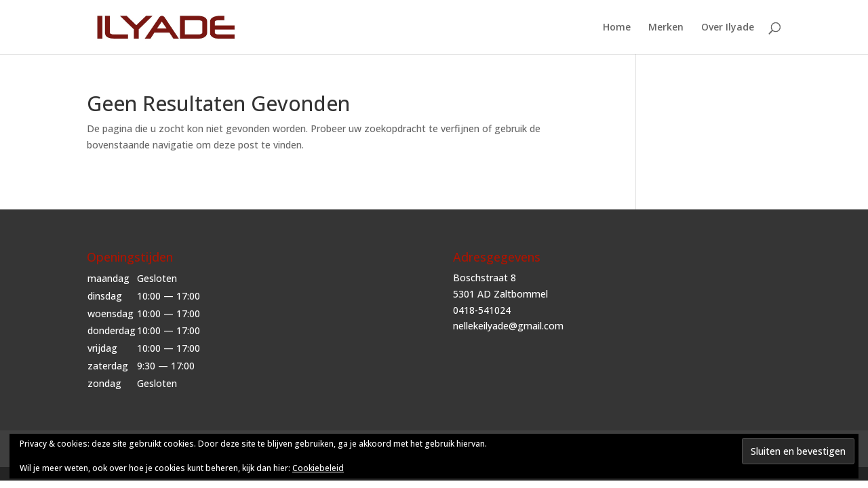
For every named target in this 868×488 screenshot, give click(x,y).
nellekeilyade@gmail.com (508, 326)
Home (617, 28)
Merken (666, 28)
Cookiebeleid (318, 468)
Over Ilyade (728, 28)
